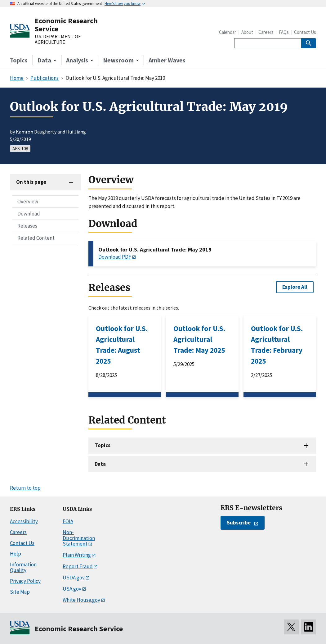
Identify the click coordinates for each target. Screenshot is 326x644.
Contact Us (305, 32)
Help (16, 554)
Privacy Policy (25, 581)
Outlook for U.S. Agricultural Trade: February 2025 (277, 345)
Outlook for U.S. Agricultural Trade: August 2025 (122, 345)
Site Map (20, 592)
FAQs (284, 32)
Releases (27, 226)
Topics (19, 60)
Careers (266, 32)
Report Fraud (78, 566)
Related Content (36, 238)
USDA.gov (74, 578)
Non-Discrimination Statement (79, 538)
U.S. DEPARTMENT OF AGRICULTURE (58, 39)
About (247, 32)
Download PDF (115, 257)
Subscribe (239, 523)
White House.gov (81, 600)
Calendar (228, 32)
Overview (28, 202)
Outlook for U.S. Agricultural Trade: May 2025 (199, 339)
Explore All (295, 287)
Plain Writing (77, 555)
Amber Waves (167, 60)
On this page (31, 182)
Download (29, 214)
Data (100, 464)
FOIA (68, 521)
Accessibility (24, 521)
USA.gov (72, 589)
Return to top (25, 488)
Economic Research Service (66, 25)
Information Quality (23, 567)
